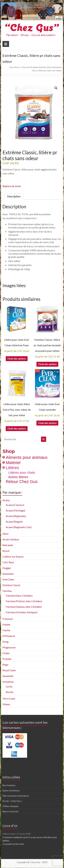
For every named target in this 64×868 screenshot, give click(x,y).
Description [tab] (14, 196)
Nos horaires (9, 785)
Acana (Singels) (14, 522)
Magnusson (9, 647)
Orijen (6, 653)
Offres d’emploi (10, 806)
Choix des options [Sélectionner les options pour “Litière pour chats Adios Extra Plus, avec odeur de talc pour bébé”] (17, 429)
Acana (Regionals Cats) (19, 527)
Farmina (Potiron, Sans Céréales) (24, 601)
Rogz (5, 664)
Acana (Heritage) (15, 510)
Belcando (8, 545)
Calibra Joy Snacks (13, 556)
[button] (56, 88)
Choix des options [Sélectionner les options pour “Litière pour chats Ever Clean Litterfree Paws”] (17, 359)
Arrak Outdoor (11, 539)
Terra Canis (9, 698)
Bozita (10, 692)
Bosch (6, 551)
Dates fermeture (11, 790)
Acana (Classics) (15, 505)
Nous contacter (11, 811)
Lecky (9, 686)
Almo (5, 534)
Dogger (7, 568)
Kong (5, 642)
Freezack (8, 619)
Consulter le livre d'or (13, 844)
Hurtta (6, 630)
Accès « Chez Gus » (12, 801)
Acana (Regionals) (16, 516)
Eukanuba (8, 574)
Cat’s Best (8, 562)
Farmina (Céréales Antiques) (22, 612)
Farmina (7, 591)
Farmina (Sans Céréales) (19, 596)
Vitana (6, 704)
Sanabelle (8, 676)
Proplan (7, 659)
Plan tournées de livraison (16, 796)
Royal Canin (9, 670)
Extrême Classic (11, 585)
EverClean (8, 579)
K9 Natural (9, 636)
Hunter (6, 624)
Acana (6, 500)
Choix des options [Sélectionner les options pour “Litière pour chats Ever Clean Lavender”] (47, 423)
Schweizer (8, 682)
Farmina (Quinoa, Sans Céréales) (24, 607)
